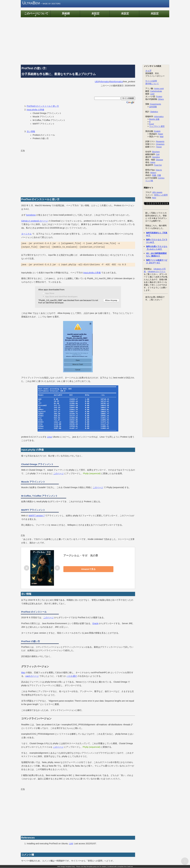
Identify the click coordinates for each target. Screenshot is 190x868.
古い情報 (31, 132)
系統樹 (65, 15)
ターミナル (26, 234)
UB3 (97, 82)
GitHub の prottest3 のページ (35, 221)
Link (71, 844)
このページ (58, 474)
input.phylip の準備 (35, 110)
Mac (23, 673)
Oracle (95, 624)
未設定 (95, 15)
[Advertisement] (95, 41)
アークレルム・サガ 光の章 (81, 556)
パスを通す (72, 676)
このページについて (35, 15)
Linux (50, 437)
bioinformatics (116, 82)
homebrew (31, 215)
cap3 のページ (32, 676)
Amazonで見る (84, 569)
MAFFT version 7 (37, 516)
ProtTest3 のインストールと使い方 (43, 106)
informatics (104, 82)
